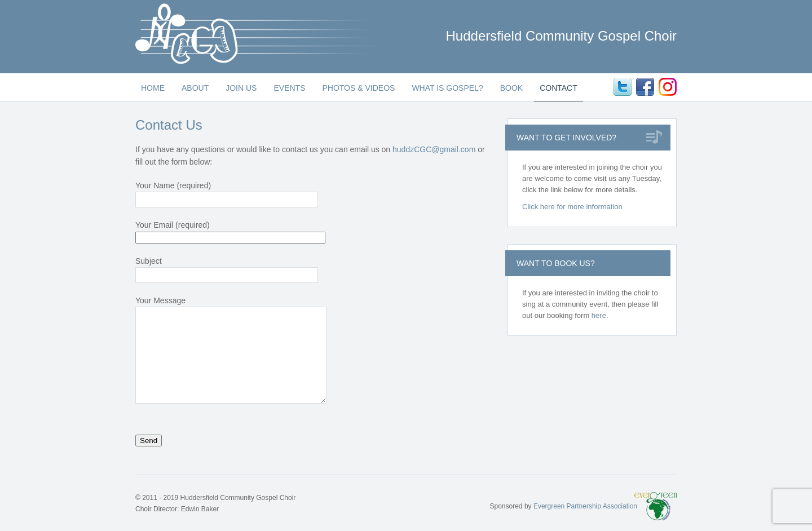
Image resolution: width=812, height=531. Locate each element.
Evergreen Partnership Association (585, 506)
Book (511, 88)
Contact (559, 88)
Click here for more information (572, 207)
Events (289, 88)
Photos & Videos (358, 88)
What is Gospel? (447, 88)
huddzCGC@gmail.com (434, 149)
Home (153, 88)
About (195, 88)
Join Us (241, 88)
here (599, 315)
